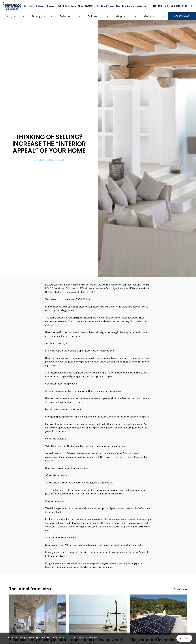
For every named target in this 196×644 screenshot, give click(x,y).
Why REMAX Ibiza (67, 6)
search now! (182, 16)
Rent (32, 6)
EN (154, 6)
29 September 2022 (49, 160)
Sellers (41, 6)
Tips (118, 6)
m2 (166, 6)
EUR (160, 6)
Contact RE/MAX (105, 6)
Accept (184, 638)
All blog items (180, 589)
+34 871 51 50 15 (179, 6)
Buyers (52, 6)
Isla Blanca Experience (134, 6)
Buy (26, 6)
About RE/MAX (86, 6)
